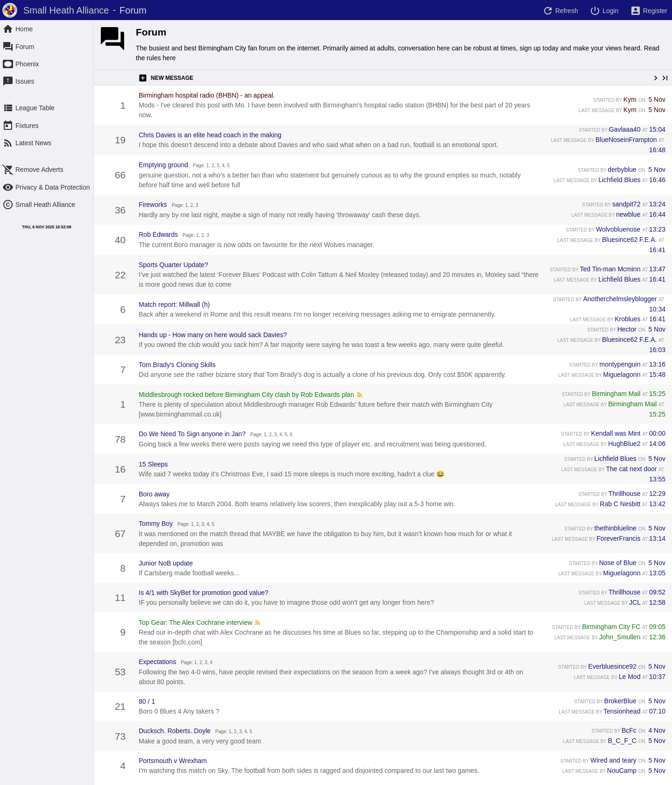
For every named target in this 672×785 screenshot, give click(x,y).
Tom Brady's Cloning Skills (177, 365)
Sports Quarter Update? (173, 265)
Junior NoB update (166, 563)
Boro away (154, 494)
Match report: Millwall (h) (174, 304)
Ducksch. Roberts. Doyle (175, 731)
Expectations (157, 662)
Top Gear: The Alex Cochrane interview (195, 622)
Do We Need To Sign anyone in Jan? (192, 434)
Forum (151, 32)
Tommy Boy (156, 523)
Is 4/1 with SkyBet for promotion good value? (203, 593)
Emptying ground (163, 165)
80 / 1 (147, 701)
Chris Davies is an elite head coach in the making (210, 135)
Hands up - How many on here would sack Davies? (213, 335)
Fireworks (153, 205)
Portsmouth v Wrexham (173, 761)
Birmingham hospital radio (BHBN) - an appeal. (207, 95)
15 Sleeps (153, 464)
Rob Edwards (158, 234)
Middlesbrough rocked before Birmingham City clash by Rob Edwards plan (246, 395)
